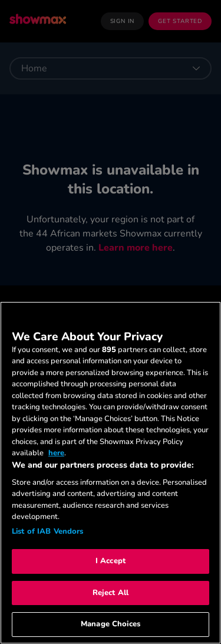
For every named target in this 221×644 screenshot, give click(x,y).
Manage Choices (111, 624)
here (56, 453)
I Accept (111, 561)
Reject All (111, 593)
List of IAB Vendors (47, 531)
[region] (111, 473)
